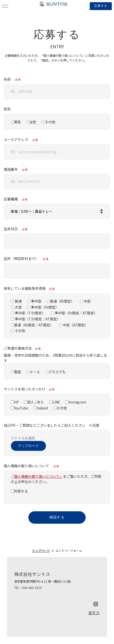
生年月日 (16, 229)
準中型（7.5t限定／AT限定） (37, 319)
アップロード (28, 446)
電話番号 (16, 169)
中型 (87, 301)
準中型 (36, 301)
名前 (12, 79)
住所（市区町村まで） (26, 259)
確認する (57, 517)
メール (35, 371)
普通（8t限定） (62, 301)
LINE (56, 402)
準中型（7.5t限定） (30, 313)
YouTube (21, 408)
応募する (101, 6)
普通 (18, 301)
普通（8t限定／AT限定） (34, 325)
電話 (17, 371)
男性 (17, 122)
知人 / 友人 (36, 402)
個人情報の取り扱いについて (31, 466)
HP (16, 402)
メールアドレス (21, 139)
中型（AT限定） (75, 325)
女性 (33, 122)
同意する (21, 491)
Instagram (77, 402)
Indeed (42, 408)
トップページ (41, 551)
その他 (50, 122)
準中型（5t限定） (45, 307)
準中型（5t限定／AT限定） (76, 313)
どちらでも (57, 371)
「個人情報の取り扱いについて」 (37, 476)
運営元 (94, 613)
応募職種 (16, 199)
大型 (18, 307)
